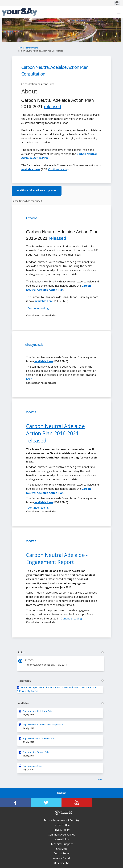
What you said (34, 345)
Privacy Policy (61, 830)
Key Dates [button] (61, 703)
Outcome (31, 218)
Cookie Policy (62, 853)
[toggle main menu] (119, 12)
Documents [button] (61, 681)
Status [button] (61, 653)
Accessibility (62, 839)
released (52, 106)
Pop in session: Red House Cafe (37, 711)
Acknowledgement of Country (62, 820)
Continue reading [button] (59, 169)
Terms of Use (61, 825)
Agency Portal (61, 858)
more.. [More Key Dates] (100, 780)
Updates (30, 412)
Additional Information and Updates (37, 191)
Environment (32, 48)
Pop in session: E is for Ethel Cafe (38, 739)
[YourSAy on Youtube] (77, 803)
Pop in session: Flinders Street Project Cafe (43, 725)
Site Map (61, 849)
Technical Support (62, 844)
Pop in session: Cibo (32, 766)
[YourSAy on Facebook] (15, 803)
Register (61, 793)
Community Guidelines (61, 835)
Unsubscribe (62, 863)
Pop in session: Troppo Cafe (36, 752)
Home (21, 48)
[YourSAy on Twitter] (46, 803)
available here (31, 169)
